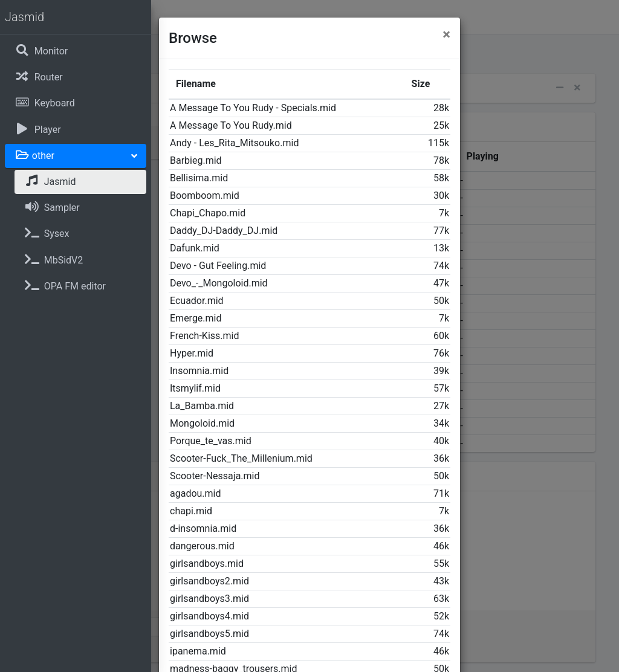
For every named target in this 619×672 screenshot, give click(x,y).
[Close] (446, 34)
